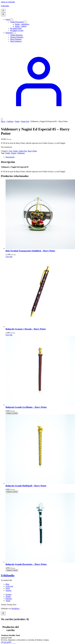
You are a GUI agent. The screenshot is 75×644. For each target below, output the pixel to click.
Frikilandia (5, 6)
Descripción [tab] (10, 157)
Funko (17, 121)
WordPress (15, 609)
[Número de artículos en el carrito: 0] (2, 119)
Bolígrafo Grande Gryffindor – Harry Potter (26, 407)
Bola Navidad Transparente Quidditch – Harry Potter (30, 251)
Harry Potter (32, 151)
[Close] (3, 613)
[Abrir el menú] (3, 11)
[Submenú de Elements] (14, 33)
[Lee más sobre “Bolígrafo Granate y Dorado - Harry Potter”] (9, 335)
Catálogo (10, 121)
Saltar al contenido (8, 2)
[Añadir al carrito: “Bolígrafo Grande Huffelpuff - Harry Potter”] (12, 492)
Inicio (3, 121)
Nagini (14, 153)
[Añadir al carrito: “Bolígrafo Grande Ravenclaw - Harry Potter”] (12, 570)
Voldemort (21, 153)
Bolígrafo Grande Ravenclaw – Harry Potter (26, 564)
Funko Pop (25, 121)
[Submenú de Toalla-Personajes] (25, 22)
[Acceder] (37, 117)
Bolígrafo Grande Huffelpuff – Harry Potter (26, 486)
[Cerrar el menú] (3, 15)
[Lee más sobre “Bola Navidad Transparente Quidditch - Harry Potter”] (9, 257)
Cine (10, 151)
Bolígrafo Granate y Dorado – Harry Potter (26, 329)
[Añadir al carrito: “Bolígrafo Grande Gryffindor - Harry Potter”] (12, 413)
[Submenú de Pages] (11, 20)
